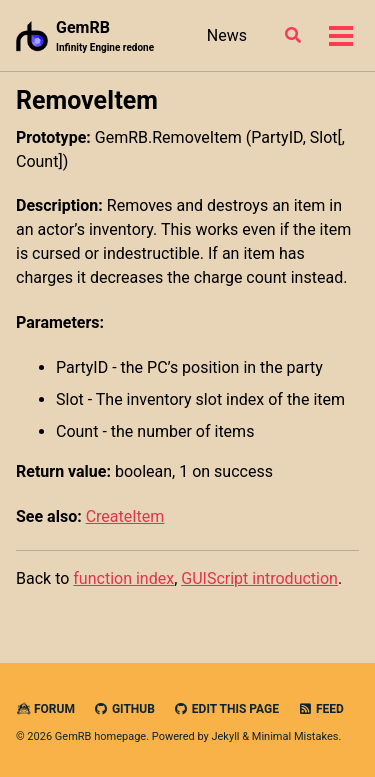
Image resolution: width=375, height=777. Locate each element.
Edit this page (226, 709)
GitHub (124, 709)
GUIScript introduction (259, 578)
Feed (321, 709)
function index (123, 578)
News (227, 35)
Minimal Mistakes (295, 736)
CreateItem (125, 516)
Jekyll (225, 736)
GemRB (105, 36)
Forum (45, 709)
